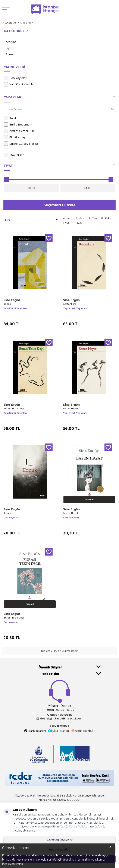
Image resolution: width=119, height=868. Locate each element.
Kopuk (7, 304)
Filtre (31, 220)
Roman (10, 54)
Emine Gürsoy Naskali (21, 144)
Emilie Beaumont (18, 124)
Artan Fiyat (66, 220)
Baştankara (70, 304)
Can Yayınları (15, 78)
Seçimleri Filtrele (60, 205)
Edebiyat (10, 42)
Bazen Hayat (71, 408)
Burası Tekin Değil (14, 408)
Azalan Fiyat (80, 220)
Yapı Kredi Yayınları (20, 84)
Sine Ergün (12, 300)
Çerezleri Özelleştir (60, 840)
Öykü (9, 48)
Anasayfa (9, 23)
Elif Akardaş (15, 137)
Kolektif (12, 118)
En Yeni (93, 218)
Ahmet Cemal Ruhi (19, 131)
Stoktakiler (14, 155)
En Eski (106, 218)
